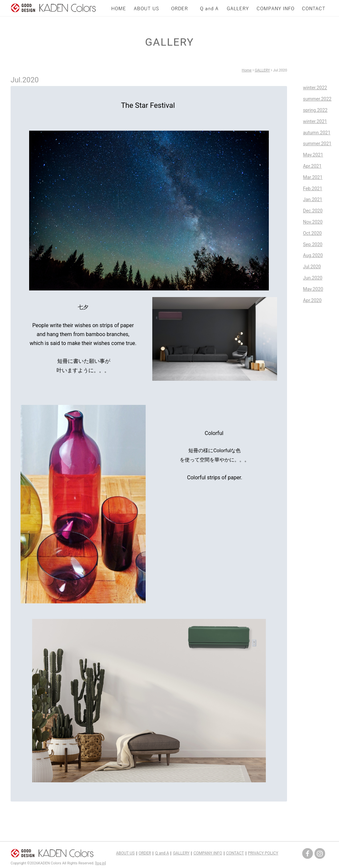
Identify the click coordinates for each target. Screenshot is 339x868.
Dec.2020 (313, 211)
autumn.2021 (317, 133)
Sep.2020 (313, 244)
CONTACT (235, 853)
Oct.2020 (312, 233)
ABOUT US (125, 853)
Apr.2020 (312, 300)
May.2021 (313, 155)
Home (247, 70)
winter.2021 (315, 121)
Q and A (162, 853)
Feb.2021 (313, 189)
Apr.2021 (312, 166)
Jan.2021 (313, 199)
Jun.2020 (313, 278)
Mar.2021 (313, 177)
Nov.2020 (313, 222)
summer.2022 (317, 99)
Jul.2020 (312, 267)
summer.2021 (317, 144)
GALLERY (262, 70)
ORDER (145, 853)
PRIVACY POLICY (263, 853)
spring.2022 (315, 110)
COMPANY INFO (208, 853)
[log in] (101, 863)
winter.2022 (315, 88)
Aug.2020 (313, 255)
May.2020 (313, 289)
